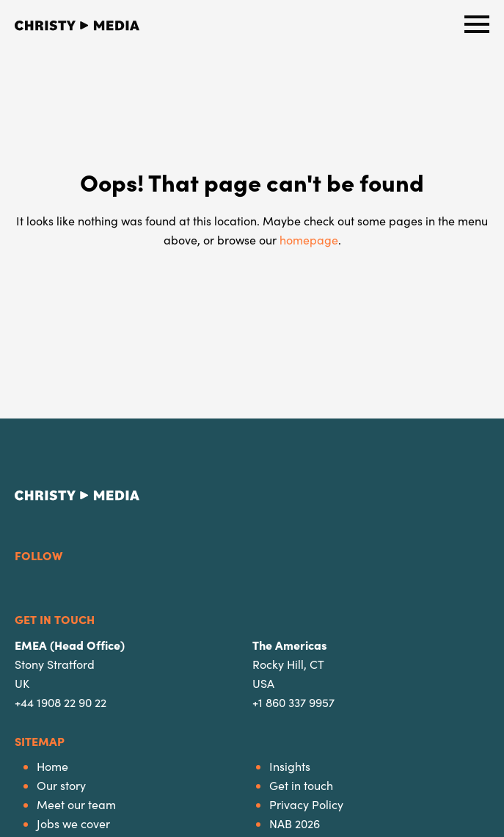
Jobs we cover (73, 823)
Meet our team (76, 804)
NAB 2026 (295, 823)
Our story (61, 785)
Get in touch (301, 785)
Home (52, 766)
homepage (309, 240)
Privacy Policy (306, 804)
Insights (290, 766)
